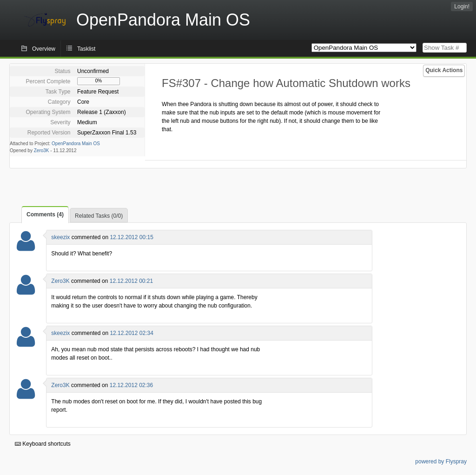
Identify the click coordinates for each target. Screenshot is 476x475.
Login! (462, 7)
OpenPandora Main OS (76, 144)
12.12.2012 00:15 (131, 237)
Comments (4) (45, 214)
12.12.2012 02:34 (131, 333)
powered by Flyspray (441, 462)
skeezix (60, 237)
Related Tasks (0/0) (99, 216)
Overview (44, 49)
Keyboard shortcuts (43, 444)
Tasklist (86, 49)
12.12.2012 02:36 (131, 385)
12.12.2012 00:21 (131, 281)
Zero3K (42, 151)
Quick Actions (444, 70)
